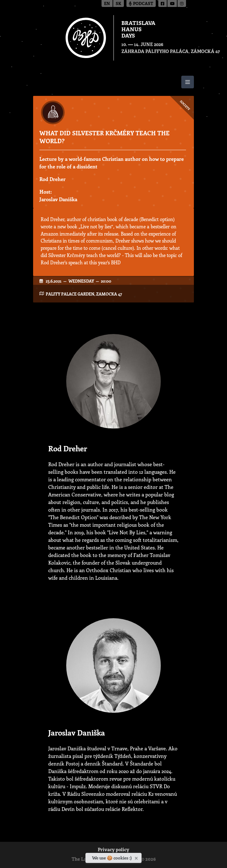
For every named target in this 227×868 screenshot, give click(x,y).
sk (119, 4)
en (107, 4)
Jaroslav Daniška (58, 199)
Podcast (141, 4)
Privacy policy (113, 850)
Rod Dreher (52, 179)
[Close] (137, 857)
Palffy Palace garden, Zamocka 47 (84, 294)
